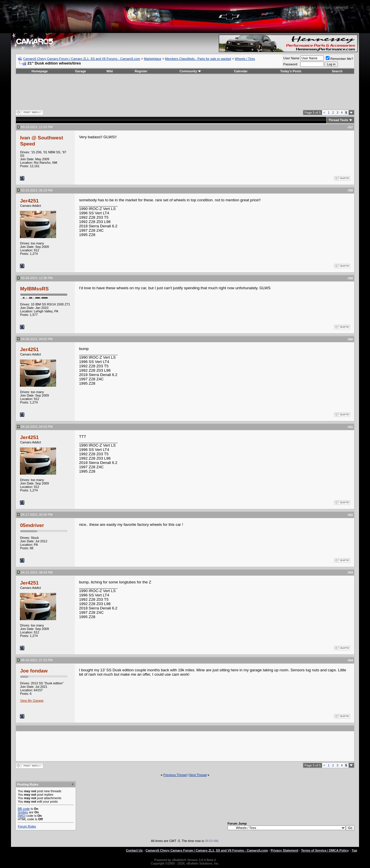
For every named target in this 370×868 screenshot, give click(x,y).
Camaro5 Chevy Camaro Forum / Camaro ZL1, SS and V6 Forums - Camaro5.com (82, 59)
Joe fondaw (34, 671)
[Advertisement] (185, 92)
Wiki (110, 71)
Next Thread (198, 775)
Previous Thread (175, 775)
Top (354, 850)
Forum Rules (27, 826)
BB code (24, 809)
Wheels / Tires (245, 59)
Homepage (40, 71)
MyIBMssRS (34, 289)
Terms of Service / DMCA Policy (325, 850)
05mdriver (32, 525)
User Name (291, 58)
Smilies (23, 812)
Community (190, 71)
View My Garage (32, 701)
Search (337, 71)
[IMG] (22, 816)
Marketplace (153, 59)
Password (290, 64)
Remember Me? (340, 59)
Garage (81, 71)
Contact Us (134, 850)
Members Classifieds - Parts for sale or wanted (198, 59)
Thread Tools (338, 120)
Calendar (241, 71)
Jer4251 (29, 201)
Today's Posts (291, 71)
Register (141, 71)
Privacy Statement (284, 850)
